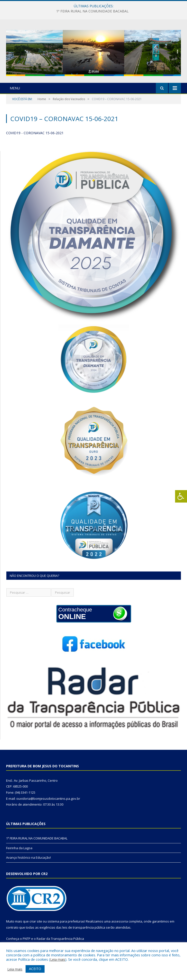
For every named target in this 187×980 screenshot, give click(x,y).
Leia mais (58, 959)
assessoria (120, 921)
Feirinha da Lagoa (19, 848)
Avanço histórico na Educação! (28, 857)
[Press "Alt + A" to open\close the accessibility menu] (181, 496)
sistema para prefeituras (66, 921)
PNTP (27, 939)
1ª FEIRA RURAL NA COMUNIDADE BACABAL (92, 11)
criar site (36, 921)
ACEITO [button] (35, 969)
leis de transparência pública (84, 927)
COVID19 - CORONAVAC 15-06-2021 (35, 133)
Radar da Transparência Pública (60, 939)
